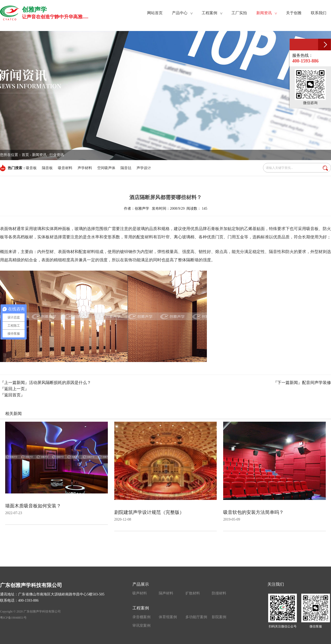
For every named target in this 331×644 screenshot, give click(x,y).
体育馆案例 (168, 617)
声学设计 (144, 168)
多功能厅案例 (196, 617)
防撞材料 (219, 593)
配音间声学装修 (317, 383)
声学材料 (85, 168)
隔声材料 (166, 593)
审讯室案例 (141, 626)
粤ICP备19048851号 (13, 618)
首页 (25, 155)
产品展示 (141, 584)
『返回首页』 (12, 395)
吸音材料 (65, 168)
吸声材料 (140, 593)
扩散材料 (193, 593)
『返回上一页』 (14, 389)
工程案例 (141, 608)
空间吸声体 (106, 168)
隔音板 (47, 168)
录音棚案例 (141, 617)
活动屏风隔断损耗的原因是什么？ (60, 383)
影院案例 (219, 617)
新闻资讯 (39, 155)
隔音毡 (126, 168)
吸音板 (31, 168)
